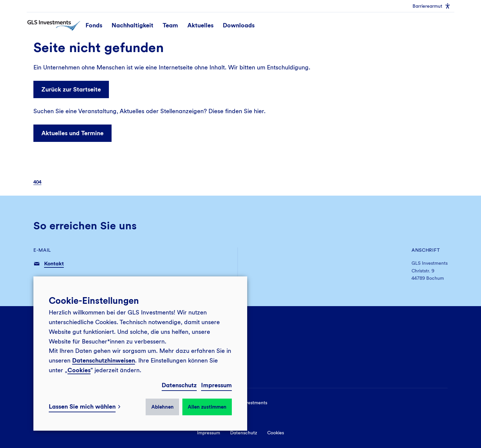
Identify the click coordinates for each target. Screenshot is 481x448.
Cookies (79, 370)
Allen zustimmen (207, 407)
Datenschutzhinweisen (104, 360)
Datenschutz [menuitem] (244, 433)
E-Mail (42, 250)
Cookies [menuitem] (276, 433)
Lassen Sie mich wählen (82, 406)
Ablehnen (163, 407)
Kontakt (54, 264)
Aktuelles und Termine (72, 133)
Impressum (216, 385)
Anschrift (426, 250)
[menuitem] (431, 6)
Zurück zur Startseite (71, 89)
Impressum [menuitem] (209, 433)
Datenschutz (179, 385)
